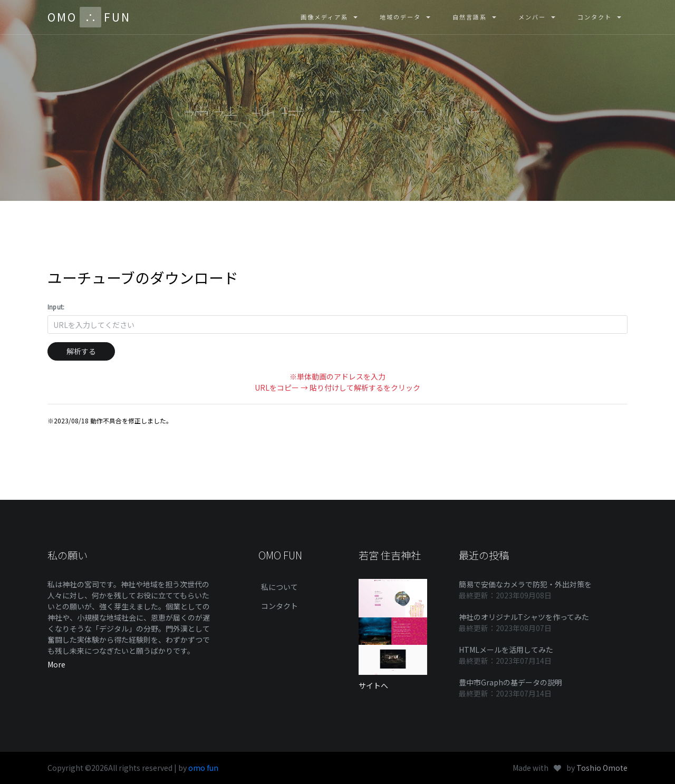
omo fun (203, 768)
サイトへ (373, 685)
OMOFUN (89, 17)
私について (279, 587)
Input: (56, 307)
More (56, 664)
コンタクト (279, 606)
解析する (81, 351)
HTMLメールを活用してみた (506, 650)
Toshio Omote (602, 768)
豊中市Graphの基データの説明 (510, 682)
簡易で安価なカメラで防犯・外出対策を (525, 584)
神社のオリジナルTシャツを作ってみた (524, 617)
